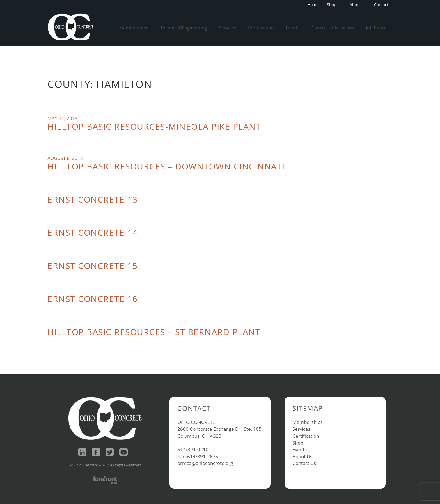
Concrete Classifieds (333, 28)
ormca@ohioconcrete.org (205, 463)
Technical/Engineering (184, 28)
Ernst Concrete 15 (93, 266)
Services (228, 28)
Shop (333, 5)
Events (293, 28)
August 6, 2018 (65, 158)
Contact (381, 5)
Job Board (376, 28)
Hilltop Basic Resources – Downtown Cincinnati (166, 166)
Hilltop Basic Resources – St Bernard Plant (154, 332)
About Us (302, 456)
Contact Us (304, 463)
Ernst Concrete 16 (93, 299)
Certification (261, 28)
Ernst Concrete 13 (93, 199)
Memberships (134, 28)
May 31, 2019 (63, 118)
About (357, 5)
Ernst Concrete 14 (93, 232)
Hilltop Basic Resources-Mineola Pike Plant (154, 126)
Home (313, 5)
